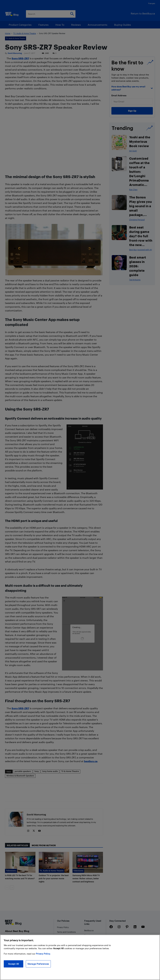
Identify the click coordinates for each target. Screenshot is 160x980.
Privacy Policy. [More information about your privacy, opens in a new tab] (43, 954)
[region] (80, 957)
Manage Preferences (38, 964)
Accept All (14, 964)
